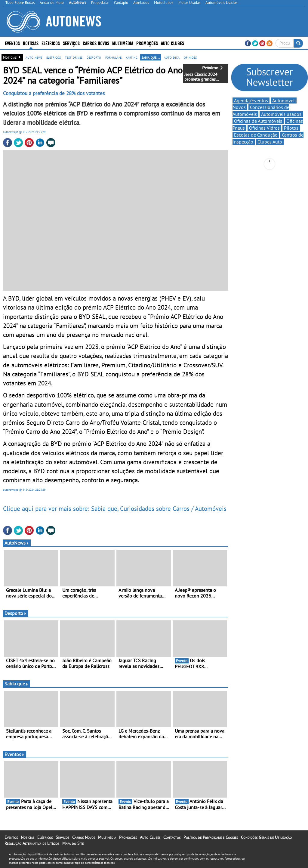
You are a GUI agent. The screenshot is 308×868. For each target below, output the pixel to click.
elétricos (54, 57)
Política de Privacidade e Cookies (211, 837)
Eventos (12, 43)
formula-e (113, 57)
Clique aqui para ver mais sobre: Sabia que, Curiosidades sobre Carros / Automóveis (115, 508)
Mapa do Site (73, 843)
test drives (74, 57)
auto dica (172, 57)
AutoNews (17, 543)
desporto (94, 57)
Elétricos (51, 43)
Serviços (71, 43)
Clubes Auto (270, 142)
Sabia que (17, 684)
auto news (34, 57)
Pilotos (291, 128)
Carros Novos (96, 43)
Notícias (31, 43)
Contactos (172, 837)
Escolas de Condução (256, 135)
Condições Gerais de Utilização (266, 837)
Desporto (16, 613)
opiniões (190, 57)
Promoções (147, 43)
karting (132, 57)
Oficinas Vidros (264, 128)
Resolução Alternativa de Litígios (32, 843)
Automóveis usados (281, 114)
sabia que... (151, 57)
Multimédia (123, 43)
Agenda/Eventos (251, 100)
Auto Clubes (172, 43)
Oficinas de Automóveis (258, 121)
